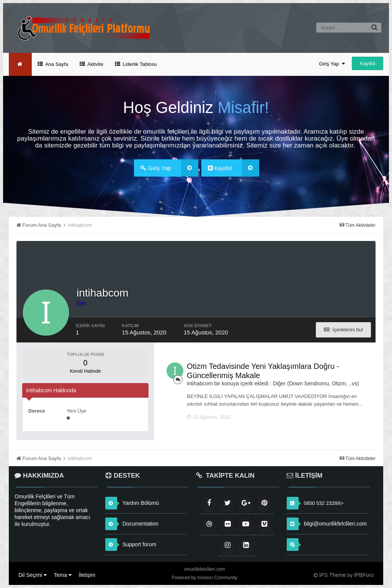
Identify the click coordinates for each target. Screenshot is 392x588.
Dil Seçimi (33, 575)
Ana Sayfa (56, 64)
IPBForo (364, 575)
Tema (63, 575)
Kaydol (367, 63)
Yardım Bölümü (141, 503)
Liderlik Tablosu (139, 64)
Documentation (140, 524)
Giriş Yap (332, 64)
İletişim (87, 575)
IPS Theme (333, 575)
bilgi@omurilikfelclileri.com (335, 524)
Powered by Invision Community (204, 578)
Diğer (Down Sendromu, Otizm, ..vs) (316, 383)
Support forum (140, 544)
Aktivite (95, 64)
